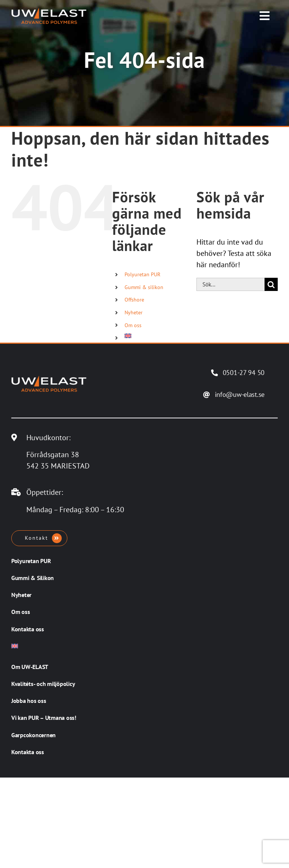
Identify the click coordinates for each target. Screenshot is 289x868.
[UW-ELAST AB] (49, 11)
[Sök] (271, 284)
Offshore (134, 300)
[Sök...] (230, 284)
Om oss (133, 325)
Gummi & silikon (144, 287)
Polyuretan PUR (142, 274)
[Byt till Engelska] (155, 336)
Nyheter (134, 312)
